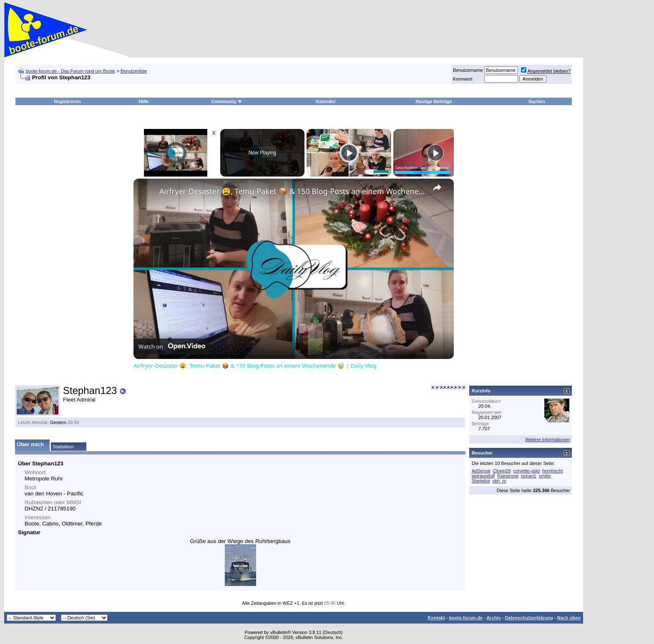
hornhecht (552, 471)
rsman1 (529, 476)
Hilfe (143, 101)
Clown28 (502, 471)
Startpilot (481, 481)
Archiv (493, 618)
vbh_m (499, 481)
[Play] (349, 153)
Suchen (537, 101)
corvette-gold (527, 471)
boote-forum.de (466, 618)
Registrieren (67, 101)
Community (227, 101)
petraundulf (483, 476)
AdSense (481, 471)
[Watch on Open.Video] (172, 346)
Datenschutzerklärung (529, 618)
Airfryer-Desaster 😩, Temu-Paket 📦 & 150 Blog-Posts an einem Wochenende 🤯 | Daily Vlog (292, 191)
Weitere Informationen (548, 439)
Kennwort (463, 79)
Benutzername (468, 70)
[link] (147, 192)
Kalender (326, 101)
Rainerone (508, 476)
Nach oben (569, 618)
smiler (545, 476)
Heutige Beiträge (434, 101)
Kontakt (436, 618)
